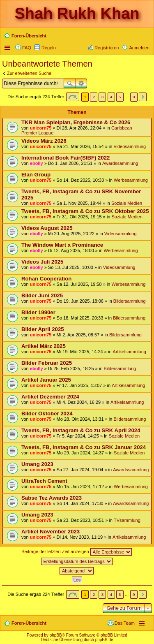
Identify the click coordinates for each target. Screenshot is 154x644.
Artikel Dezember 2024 (50, 397)
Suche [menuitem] (147, 37)
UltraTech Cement (44, 481)
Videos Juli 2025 (42, 262)
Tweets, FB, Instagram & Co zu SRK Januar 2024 (84, 447)
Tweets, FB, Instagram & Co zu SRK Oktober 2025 (85, 211)
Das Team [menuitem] (125, 623)
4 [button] (111, 97)
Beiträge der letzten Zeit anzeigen (77, 552)
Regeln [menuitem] (49, 48)
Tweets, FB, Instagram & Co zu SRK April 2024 (81, 430)
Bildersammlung (130, 301)
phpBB (56, 635)
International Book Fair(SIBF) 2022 (66, 158)
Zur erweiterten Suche (29, 73)
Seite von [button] (73, 97)
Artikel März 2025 (44, 346)
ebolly (37, 163)
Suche (70, 83)
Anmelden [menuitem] (139, 48)
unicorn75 (41, 128)
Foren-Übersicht (29, 623)
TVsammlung (127, 520)
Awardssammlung (120, 163)
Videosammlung (130, 146)
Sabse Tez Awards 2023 (52, 498)
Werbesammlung (131, 180)
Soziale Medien (127, 203)
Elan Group (36, 175)
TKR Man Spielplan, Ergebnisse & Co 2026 (76, 122)
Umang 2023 (37, 464)
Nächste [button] (143, 97)
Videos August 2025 (47, 228)
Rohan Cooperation (46, 279)
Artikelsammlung (130, 352)
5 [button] (120, 97)
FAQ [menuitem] (27, 48)
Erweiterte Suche (82, 83)
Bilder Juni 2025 (42, 295)
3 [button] (103, 97)
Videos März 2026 (44, 141)
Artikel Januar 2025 (46, 380)
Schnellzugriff (8, 48)
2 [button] (94, 97)
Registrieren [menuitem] (107, 48)
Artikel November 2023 (51, 532)
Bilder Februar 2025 (47, 363)
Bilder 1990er (38, 312)
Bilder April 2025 (43, 329)
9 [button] (134, 97)
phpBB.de (104, 640)
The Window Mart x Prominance (62, 245)
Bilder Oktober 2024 (47, 414)
